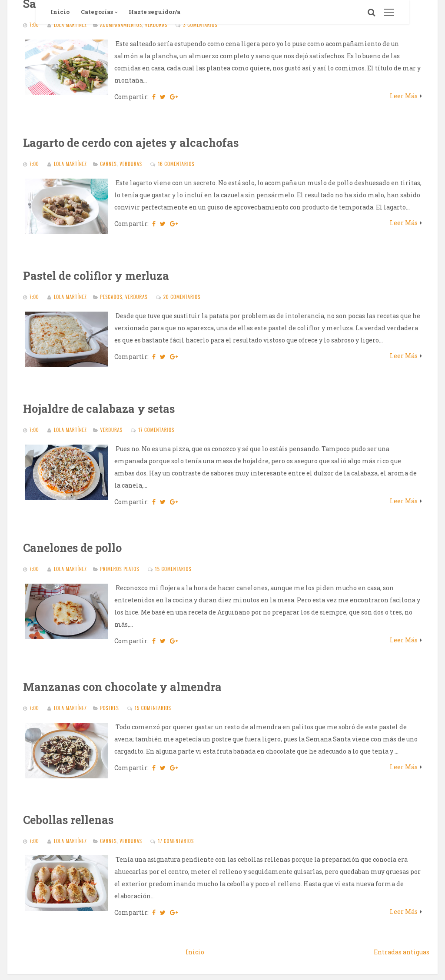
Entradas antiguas (402, 952)
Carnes (108, 164)
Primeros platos (120, 569)
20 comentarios (182, 297)
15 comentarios (173, 569)
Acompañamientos (121, 25)
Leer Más (404, 96)
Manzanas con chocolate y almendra (122, 687)
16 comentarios (176, 164)
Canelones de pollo (72, 548)
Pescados (111, 297)
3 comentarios (200, 25)
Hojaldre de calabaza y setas (99, 409)
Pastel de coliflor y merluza (96, 276)
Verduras (156, 25)
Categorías (97, 12)
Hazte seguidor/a (154, 12)
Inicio (60, 12)
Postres (109, 708)
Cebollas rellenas (68, 820)
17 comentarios (156, 430)
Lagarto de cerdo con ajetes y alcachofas (131, 143)
